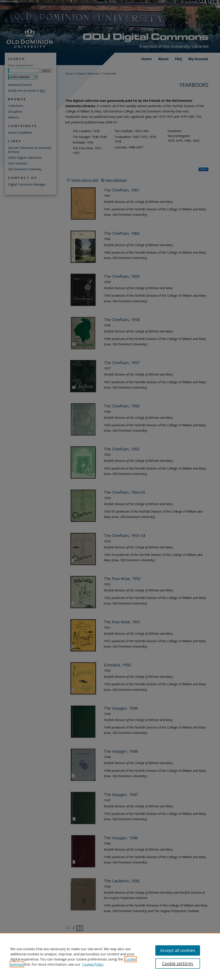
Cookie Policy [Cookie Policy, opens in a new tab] (93, 964)
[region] (110, 956)
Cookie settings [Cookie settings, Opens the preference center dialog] (178, 963)
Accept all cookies (178, 950)
